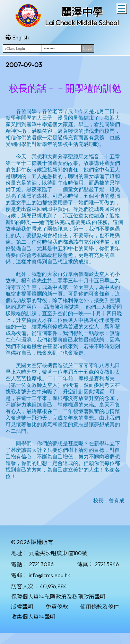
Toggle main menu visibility (122, 8)
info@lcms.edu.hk (49, 575)
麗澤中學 (82, 12)
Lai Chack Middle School (82, 23)
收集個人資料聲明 (33, 617)
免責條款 (57, 607)
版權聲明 (22, 607)
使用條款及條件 (99, 607)
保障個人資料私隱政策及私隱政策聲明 (58, 597)
